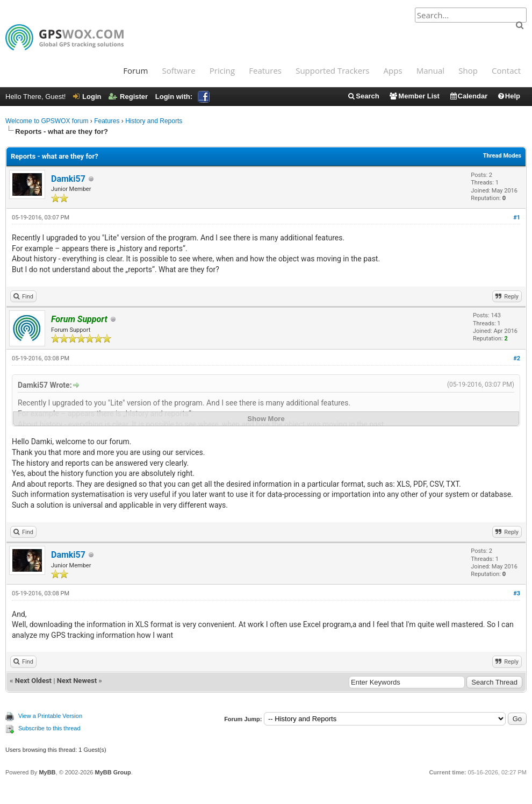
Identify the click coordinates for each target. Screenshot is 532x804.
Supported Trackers (332, 70)
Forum (135, 70)
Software (178, 70)
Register (128, 97)
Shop (468, 70)
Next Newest (77, 681)
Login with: (182, 97)
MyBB (47, 772)
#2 (517, 358)
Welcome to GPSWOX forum (47, 121)
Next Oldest (33, 681)
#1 (517, 218)
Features (265, 70)
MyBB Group (113, 772)
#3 (517, 593)
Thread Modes (502, 156)
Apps (393, 70)
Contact (506, 70)
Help (509, 96)
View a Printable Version (50, 716)
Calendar (469, 96)
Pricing (222, 70)
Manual (430, 70)
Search (363, 96)
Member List (414, 96)
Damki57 (68, 179)
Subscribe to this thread (49, 728)
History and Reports (154, 121)
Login (87, 97)
